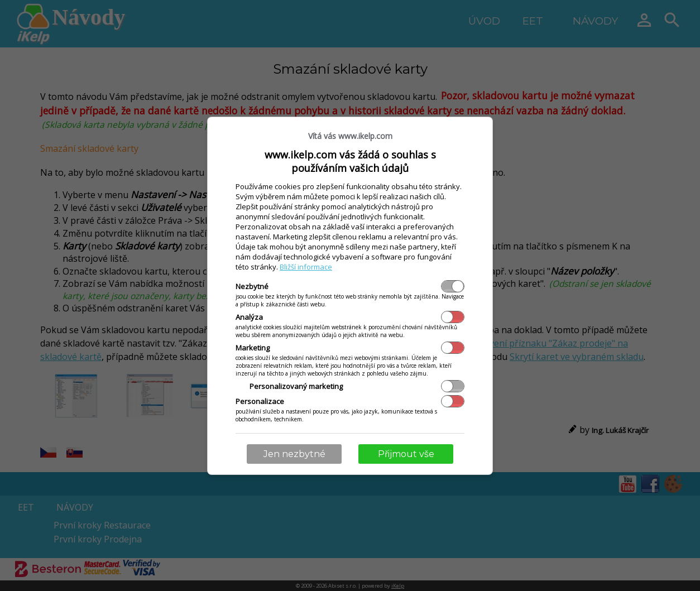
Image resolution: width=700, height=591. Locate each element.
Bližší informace (306, 267)
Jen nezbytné (294, 454)
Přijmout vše (406, 454)
